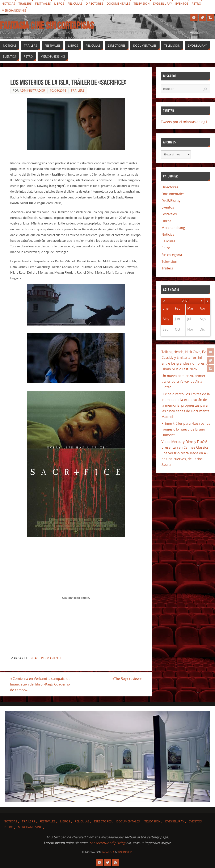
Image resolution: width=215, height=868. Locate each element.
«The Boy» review (127, 679)
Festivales (43, 3)
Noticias (8, 3)
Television (142, 3)
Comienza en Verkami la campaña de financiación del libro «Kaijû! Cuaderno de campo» (40, 684)
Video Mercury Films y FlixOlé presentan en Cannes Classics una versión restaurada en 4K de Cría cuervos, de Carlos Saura (185, 453)
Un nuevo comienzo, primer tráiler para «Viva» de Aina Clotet (184, 381)
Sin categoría (172, 255)
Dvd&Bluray (163, 3)
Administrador (33, 90)
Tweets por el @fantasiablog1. (184, 122)
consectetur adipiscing (107, 843)
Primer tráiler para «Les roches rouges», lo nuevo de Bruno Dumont (186, 429)
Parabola (108, 852)
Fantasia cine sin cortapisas (47, 26)
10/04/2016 (58, 90)
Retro (196, 3)
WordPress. (125, 852)
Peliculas (75, 3)
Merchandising (14, 10)
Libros (59, 3)
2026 (186, 301)
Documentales (118, 3)
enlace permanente (45, 658)
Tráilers (25, 3)
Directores (94, 3)
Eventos (182, 3)
